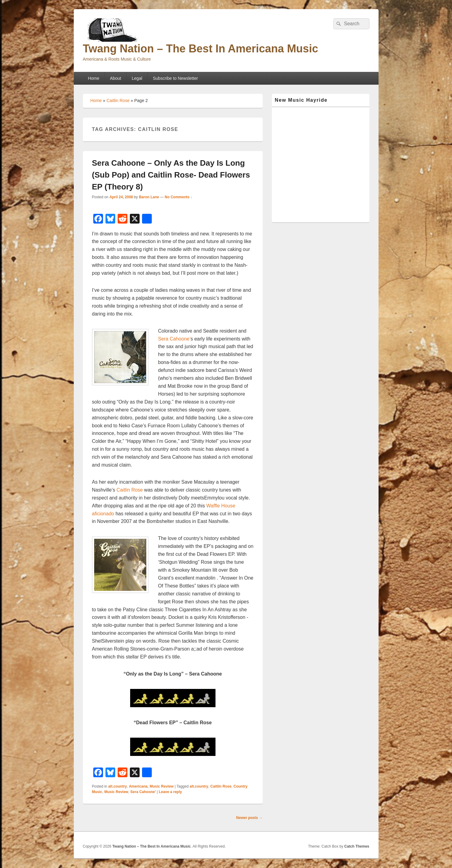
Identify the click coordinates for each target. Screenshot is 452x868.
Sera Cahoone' (143, 792)
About (116, 78)
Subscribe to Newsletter (176, 78)
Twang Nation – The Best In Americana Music (201, 49)
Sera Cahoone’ (174, 339)
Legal (137, 78)
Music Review (162, 786)
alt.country (117, 786)
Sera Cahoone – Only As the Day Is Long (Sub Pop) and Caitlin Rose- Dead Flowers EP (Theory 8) (171, 175)
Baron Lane (149, 197)
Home (93, 78)
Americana (138, 786)
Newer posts (249, 818)
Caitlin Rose (118, 101)
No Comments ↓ (178, 197)
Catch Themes (357, 846)
